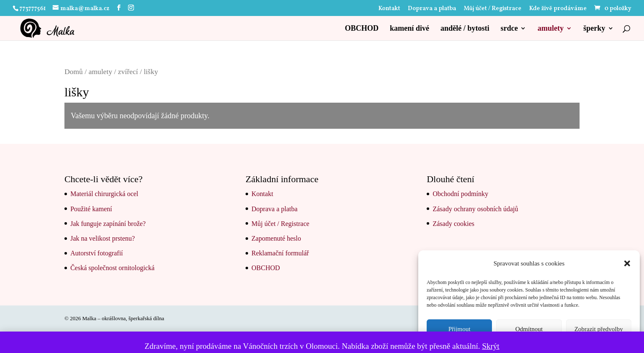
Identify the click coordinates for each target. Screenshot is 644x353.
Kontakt (389, 9)
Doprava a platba (432, 9)
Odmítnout (529, 329)
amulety (550, 29)
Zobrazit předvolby (599, 329)
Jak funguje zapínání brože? (108, 224)
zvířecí (128, 72)
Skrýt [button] (490, 346)
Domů (74, 72)
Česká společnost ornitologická (112, 268)
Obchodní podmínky (460, 194)
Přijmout (459, 329)
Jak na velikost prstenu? (103, 238)
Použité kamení (91, 209)
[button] (627, 263)
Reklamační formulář (280, 253)
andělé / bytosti (465, 29)
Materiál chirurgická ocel (104, 194)
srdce (509, 29)
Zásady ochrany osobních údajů (475, 209)
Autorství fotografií (97, 253)
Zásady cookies (453, 224)
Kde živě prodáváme (558, 9)
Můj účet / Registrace (493, 9)
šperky (594, 29)
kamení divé (409, 29)
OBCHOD (362, 29)
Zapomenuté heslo (276, 238)
